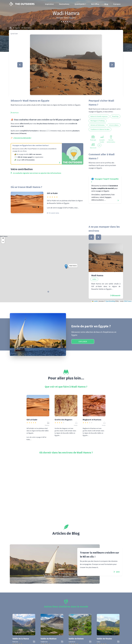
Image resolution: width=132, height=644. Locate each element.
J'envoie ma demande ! (22, 138)
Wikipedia (15, 113)
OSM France (128, 301)
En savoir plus (53, 213)
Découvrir (116, 295)
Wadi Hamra (27, 28)
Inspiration (49, 4)
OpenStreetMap (110, 301)
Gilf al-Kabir (52, 193)
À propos (117, 4)
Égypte (18, 28)
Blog (106, 4)
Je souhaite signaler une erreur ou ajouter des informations (36, 173)
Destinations (64, 4)
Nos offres (95, 4)
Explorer (83, 342)
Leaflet (95, 301)
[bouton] (91, 237)
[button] (66, 65)
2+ (99, 145)
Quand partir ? (80, 4)
